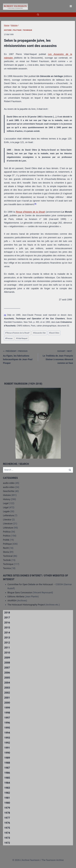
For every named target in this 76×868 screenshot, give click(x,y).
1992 (7, 743)
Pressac (9, 338)
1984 (7, 783)
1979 (7, 808)
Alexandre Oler (39, 333)
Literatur (7, 520)
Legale (6, 511)
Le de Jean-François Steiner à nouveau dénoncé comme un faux (57, 357)
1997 (7, 718)
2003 (7, 688)
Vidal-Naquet (22, 338)
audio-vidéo (9, 483)
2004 (7, 683)
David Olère (54, 333)
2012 (7, 643)
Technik (7, 560)
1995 (7, 728)
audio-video (9, 487)
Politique (17, 30)
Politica (7, 532)
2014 (7, 633)
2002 (7, 693)
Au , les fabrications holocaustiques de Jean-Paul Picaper (19, 357)
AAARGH (12, 601)
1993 (7, 738)
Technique (27, 30)
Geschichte (9, 491)
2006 (7, 673)
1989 (7, 758)
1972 (7, 843)
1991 (7, 748)
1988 (7, 763)
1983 (7, 788)
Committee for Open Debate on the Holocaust (30, 584)
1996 (7, 723)
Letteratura (8, 515)
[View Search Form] (38, 15)
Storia (6, 552)
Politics (7, 536)
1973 (7, 838)
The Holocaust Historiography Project (26, 605)
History (7, 499)
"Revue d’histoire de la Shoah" (18, 333)
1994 (7, 733)
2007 (7, 668)
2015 (7, 628)
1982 (7, 793)
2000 (7, 703)
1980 (7, 803)
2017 (7, 618)
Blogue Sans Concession (20, 592)
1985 (7, 778)
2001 (7, 698)
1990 (7, 753)
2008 (7, 663)
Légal (6, 507)
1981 (7, 798)
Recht (6, 548)
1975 (7, 828)
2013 (7, 638)
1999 (7, 708)
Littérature (8, 528)
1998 (7, 713)
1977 (7, 818)
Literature (8, 524)
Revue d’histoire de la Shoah (30, 212)
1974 (7, 833)
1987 (7, 768)
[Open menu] (71, 6)
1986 (7, 773)
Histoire (8, 30)
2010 (7, 653)
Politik (6, 540)
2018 (7, 613)
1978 (7, 813)
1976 (7, 823)
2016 (7, 623)
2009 (7, 658)
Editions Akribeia (16, 596)
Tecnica (7, 568)
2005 (7, 678)
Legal (6, 503)
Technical (8, 556)
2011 (7, 648)
